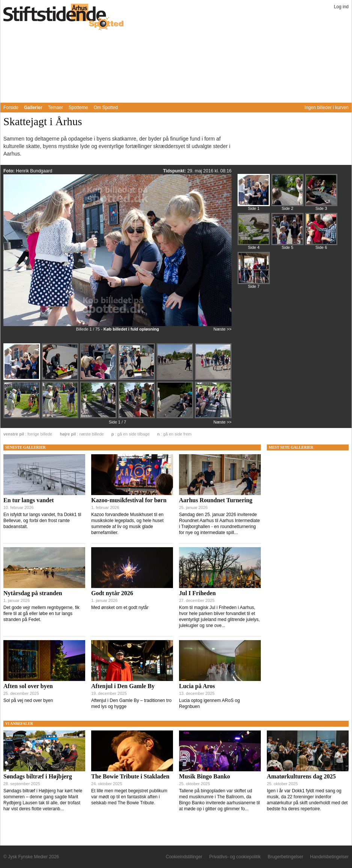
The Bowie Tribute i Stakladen (130, 776)
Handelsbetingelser (329, 857)
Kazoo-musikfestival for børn (129, 500)
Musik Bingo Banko (205, 776)
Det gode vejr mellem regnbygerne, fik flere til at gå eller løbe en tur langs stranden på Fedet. (41, 614)
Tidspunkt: (175, 171)
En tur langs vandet (29, 500)
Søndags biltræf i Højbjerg (38, 776)
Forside (11, 108)
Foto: (10, 171)
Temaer (56, 108)
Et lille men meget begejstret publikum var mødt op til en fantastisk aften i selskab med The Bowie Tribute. (129, 797)
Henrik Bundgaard (34, 171)
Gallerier (33, 108)
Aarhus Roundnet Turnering (216, 500)
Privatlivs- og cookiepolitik (235, 857)
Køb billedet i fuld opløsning (131, 329)
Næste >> (223, 329)
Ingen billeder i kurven (327, 108)
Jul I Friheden (197, 593)
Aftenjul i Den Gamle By (123, 686)
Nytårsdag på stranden (33, 593)
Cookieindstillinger (184, 857)
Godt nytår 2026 (112, 593)
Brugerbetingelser (285, 857)
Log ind (341, 7)
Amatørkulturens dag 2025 (301, 776)
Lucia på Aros (197, 686)
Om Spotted (106, 108)
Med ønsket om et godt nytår (120, 608)
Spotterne (78, 108)
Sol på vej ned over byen (28, 700)
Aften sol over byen (28, 686)
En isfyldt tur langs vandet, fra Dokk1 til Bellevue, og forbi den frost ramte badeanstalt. (42, 521)
